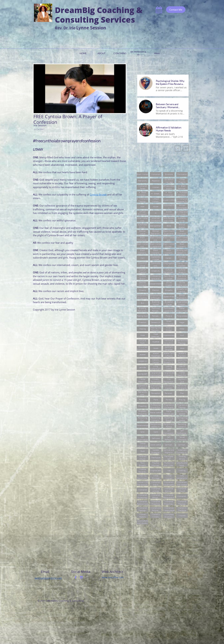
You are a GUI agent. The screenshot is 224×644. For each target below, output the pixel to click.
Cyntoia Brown (98, 194)
